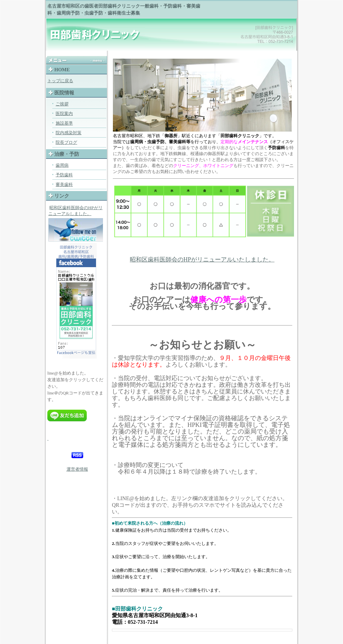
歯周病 (62, 165)
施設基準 (64, 123)
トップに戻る (60, 81)
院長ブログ (66, 142)
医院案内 (64, 114)
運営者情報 (77, 469)
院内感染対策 (69, 133)
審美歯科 (64, 184)
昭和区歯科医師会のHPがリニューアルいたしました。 (202, 260)
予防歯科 (64, 175)
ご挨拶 (62, 104)
